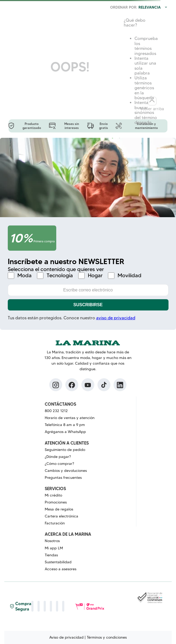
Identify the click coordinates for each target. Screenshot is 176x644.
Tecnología (60, 275)
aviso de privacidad (116, 318)
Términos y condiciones (107, 637)
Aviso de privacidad (66, 637)
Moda (25, 275)
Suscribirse (88, 305)
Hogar (95, 275)
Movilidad (130, 275)
